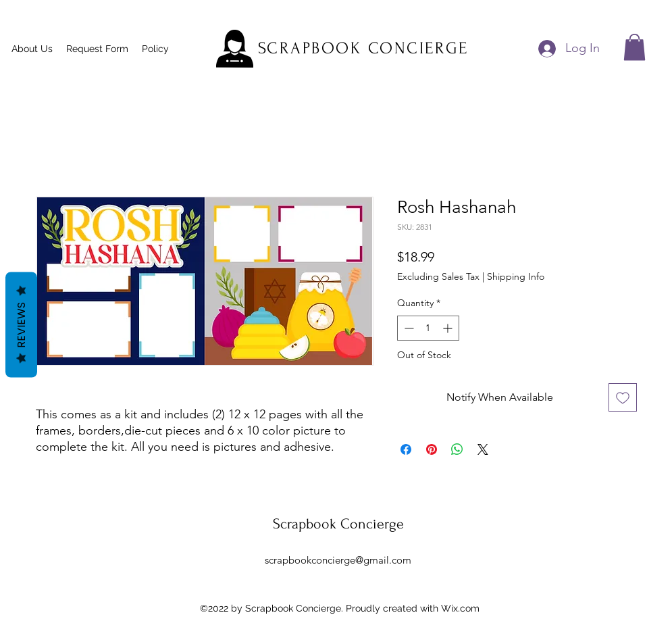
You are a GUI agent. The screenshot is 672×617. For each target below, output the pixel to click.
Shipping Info (516, 276)
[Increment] (449, 328)
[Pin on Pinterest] (432, 449)
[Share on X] (483, 449)
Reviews (21, 324)
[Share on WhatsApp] (457, 449)
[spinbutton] (428, 328)
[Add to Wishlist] (623, 397)
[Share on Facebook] (406, 449)
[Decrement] (408, 328)
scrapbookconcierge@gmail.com (338, 560)
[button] (635, 47)
